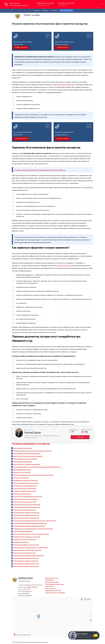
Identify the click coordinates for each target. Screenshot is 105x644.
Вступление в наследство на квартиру (27, 454)
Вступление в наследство (23, 448)
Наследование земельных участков (26, 558)
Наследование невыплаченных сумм (26, 564)
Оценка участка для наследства (25, 539)
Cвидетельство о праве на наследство (27, 464)
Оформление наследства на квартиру (27, 507)
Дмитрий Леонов (32, 432)
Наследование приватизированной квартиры (29, 526)
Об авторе (80, 437)
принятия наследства (64, 266)
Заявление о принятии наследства (26, 480)
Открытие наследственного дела (25, 486)
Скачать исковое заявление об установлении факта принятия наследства (40, 170)
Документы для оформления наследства (28, 497)
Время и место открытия (22, 472)
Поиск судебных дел (66, 10)
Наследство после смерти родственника (28, 456)
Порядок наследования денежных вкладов (29, 556)
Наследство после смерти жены (25, 488)
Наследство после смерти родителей (27, 505)
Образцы (46, 11)
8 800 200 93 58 (32, 587)
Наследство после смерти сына (25, 553)
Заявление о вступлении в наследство (27, 537)
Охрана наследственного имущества (27, 513)
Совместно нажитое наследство (25, 491)
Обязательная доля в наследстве (25, 459)
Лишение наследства (21, 542)
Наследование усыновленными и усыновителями (31, 548)
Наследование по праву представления (28, 550)
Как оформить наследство (23, 462)
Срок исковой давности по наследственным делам (31, 534)
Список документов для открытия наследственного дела (34, 475)
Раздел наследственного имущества (26, 515)
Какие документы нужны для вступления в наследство (33, 451)
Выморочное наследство (22, 494)
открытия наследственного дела (64, 85)
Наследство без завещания (23, 531)
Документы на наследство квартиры (26, 518)
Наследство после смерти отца (25, 510)
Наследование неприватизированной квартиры (30, 523)
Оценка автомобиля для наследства (26, 545)
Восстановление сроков (22, 470)
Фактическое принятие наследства (26, 566)
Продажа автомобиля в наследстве (26, 483)
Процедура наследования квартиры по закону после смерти (35, 521)
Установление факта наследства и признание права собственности (37, 467)
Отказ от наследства (21, 478)
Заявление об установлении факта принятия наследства (33, 529)
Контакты (54, 11)
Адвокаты (37, 11)
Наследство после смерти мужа (25, 502)
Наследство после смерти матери (26, 499)
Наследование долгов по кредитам (26, 561)
